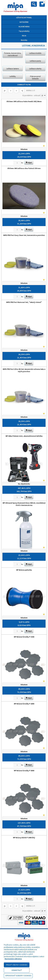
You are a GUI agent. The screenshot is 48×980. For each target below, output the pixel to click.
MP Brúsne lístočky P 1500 (24, 637)
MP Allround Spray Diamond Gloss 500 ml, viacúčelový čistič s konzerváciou (24, 504)
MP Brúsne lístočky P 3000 (24, 771)
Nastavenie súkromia (13, 959)
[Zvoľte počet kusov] (17, 163)
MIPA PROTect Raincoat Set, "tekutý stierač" (24, 302)
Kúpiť (29, 163)
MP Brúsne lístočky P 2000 (24, 704)
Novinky (24, 40)
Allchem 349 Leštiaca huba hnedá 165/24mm (24, 101)
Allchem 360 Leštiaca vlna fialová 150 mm (24, 168)
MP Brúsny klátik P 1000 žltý (24, 838)
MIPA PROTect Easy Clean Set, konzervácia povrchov (24, 235)
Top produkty (24, 31)
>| (22, 91)
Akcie (24, 36)
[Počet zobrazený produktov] (43, 95)
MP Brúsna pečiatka (24, 570)
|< (5, 91)
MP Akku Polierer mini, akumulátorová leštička (24, 436)
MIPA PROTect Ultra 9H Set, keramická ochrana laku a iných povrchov (24, 370)
